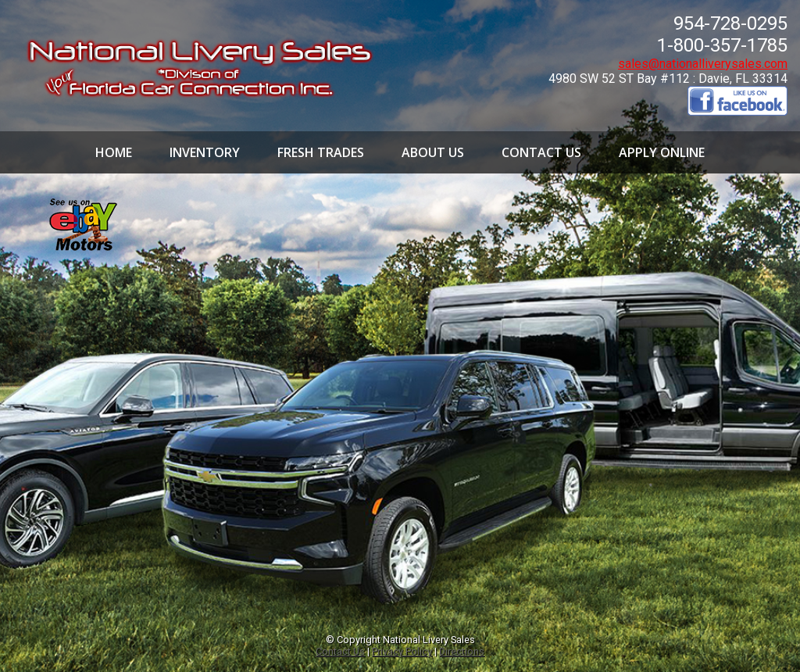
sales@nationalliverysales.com (703, 64)
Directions (462, 651)
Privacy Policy (402, 651)
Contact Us (340, 651)
